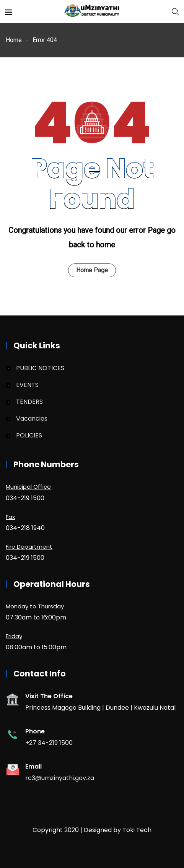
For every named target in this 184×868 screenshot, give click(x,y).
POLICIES (29, 435)
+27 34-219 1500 (49, 743)
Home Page (92, 270)
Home (14, 40)
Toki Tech (137, 830)
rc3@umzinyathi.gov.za (60, 778)
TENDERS (29, 402)
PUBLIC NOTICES (40, 368)
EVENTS (27, 385)
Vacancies (32, 419)
